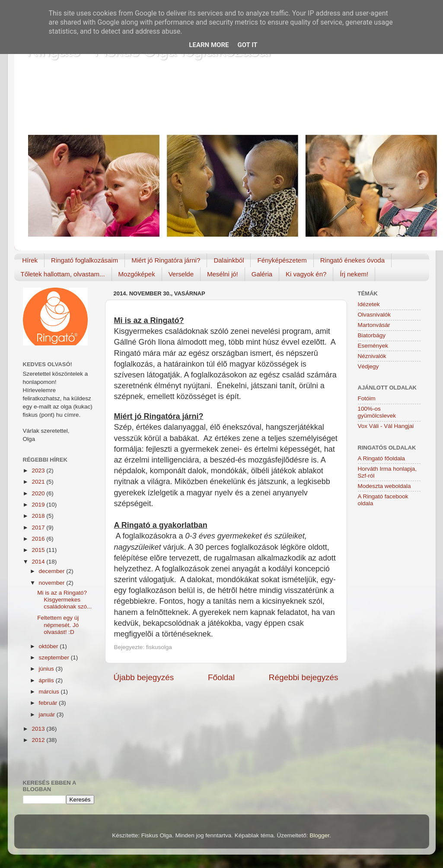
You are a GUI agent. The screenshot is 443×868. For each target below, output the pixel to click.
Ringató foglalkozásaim (84, 260)
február (49, 703)
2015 (39, 550)
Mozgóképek (137, 274)
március (50, 692)
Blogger (319, 835)
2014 (39, 562)
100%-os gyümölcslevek (377, 412)
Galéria (262, 274)
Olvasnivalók (374, 315)
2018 (39, 516)
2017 (39, 527)
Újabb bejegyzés (144, 677)
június (47, 669)
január (48, 714)
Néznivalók (372, 356)
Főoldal (221, 677)
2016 (39, 539)
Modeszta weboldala (384, 486)
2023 (39, 470)
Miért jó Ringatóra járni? (166, 260)
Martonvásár (374, 325)
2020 (39, 493)
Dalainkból (229, 260)
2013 (39, 729)
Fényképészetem (282, 260)
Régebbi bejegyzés (304, 677)
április (47, 680)
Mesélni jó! (223, 274)
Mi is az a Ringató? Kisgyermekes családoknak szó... (64, 600)
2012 (39, 740)
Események (373, 346)
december (53, 571)
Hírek (30, 260)
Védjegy (368, 366)
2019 (39, 505)
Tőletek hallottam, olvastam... (63, 274)
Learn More (209, 45)
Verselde (181, 274)
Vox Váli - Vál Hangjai (386, 426)
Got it (247, 45)
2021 (39, 482)
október (49, 646)
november (53, 583)
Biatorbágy (372, 335)
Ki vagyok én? (306, 274)
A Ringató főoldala (382, 458)
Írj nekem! (354, 274)
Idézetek (369, 304)
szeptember (55, 657)
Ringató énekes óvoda (352, 260)
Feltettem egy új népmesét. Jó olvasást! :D (58, 625)
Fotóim (367, 398)
